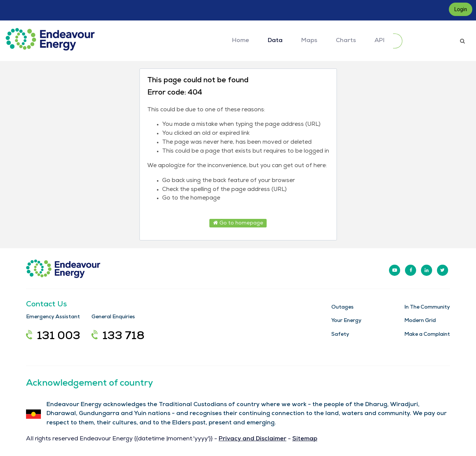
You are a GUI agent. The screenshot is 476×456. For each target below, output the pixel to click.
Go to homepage (238, 223)
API (379, 41)
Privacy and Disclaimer (253, 439)
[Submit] (398, 41)
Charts (346, 41)
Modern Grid (420, 321)
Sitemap (305, 439)
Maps (309, 41)
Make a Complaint (427, 335)
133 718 (118, 337)
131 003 (53, 337)
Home (241, 41)
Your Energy (346, 321)
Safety (340, 335)
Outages (342, 307)
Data (275, 41)
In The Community (427, 307)
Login (461, 9)
